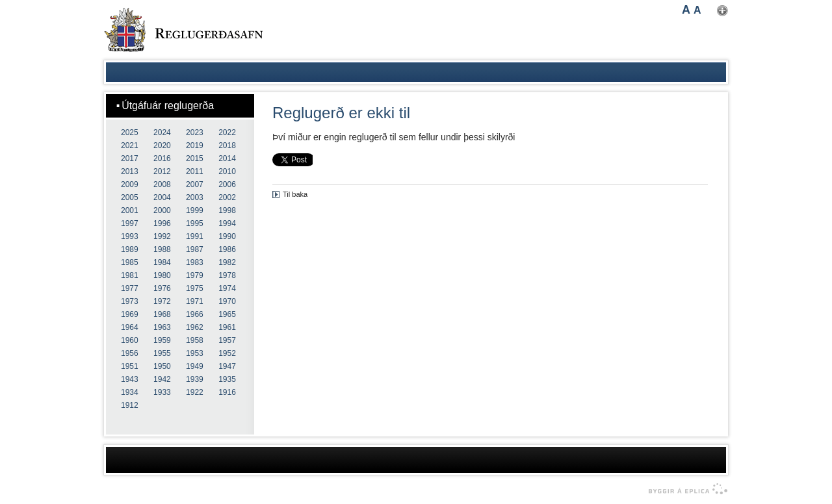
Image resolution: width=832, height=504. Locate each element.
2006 (227, 184)
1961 (227, 327)
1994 (227, 223)
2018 (227, 145)
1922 (195, 392)
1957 (227, 340)
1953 (195, 353)
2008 (162, 184)
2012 (162, 171)
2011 (195, 171)
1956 (130, 353)
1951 (130, 366)
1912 (130, 405)
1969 (130, 314)
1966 (195, 314)
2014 (227, 158)
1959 (162, 340)
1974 (227, 288)
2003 (195, 197)
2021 (130, 145)
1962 (195, 327)
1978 (227, 275)
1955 (162, 353)
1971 (195, 301)
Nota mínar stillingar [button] (722, 11)
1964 (130, 327)
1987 (195, 249)
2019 (195, 145)
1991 (195, 236)
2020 (162, 145)
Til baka (295, 194)
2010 (227, 171)
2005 (130, 197)
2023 (195, 132)
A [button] (686, 10)
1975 (195, 288)
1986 (227, 249)
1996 (162, 223)
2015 (195, 158)
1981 (130, 275)
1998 (227, 210)
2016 (162, 158)
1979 (195, 275)
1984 (162, 262)
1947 (227, 366)
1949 (195, 366)
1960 (130, 340)
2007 (195, 184)
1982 (227, 262)
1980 (162, 275)
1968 (162, 314)
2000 (162, 210)
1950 (162, 366)
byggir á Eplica (685, 489)
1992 (162, 236)
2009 (130, 184)
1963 (162, 327)
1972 (162, 301)
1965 (227, 314)
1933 (162, 392)
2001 (130, 210)
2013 (130, 171)
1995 (195, 223)
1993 (130, 236)
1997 (130, 223)
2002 (227, 197)
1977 (130, 288)
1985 (130, 262)
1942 (162, 379)
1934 (130, 392)
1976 (162, 288)
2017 (130, 158)
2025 (130, 132)
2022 (227, 132)
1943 (130, 379)
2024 (162, 132)
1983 (195, 262)
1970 (227, 301)
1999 (195, 210)
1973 (130, 301)
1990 (227, 236)
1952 (227, 353)
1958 (195, 340)
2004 (162, 197)
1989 (130, 249)
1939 (195, 379)
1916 (227, 392)
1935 (227, 379)
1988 (162, 249)
